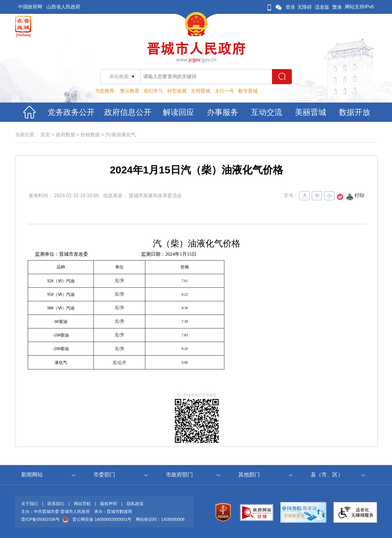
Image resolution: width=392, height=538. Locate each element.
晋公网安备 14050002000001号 (102, 519)
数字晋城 (248, 91)
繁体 (337, 7)
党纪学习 (153, 91)
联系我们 (56, 504)
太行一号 (224, 91)
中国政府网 (30, 7)
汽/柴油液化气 (120, 135)
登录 (290, 7)
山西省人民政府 (63, 7)
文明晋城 (201, 91)
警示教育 (130, 91)
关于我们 (30, 504)
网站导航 (82, 504)
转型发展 (177, 91)
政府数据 (65, 135)
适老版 (322, 7)
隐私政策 (135, 504)
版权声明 (109, 504)
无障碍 (305, 7)
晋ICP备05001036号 (40, 519)
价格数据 (90, 135)
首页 (45, 135)
